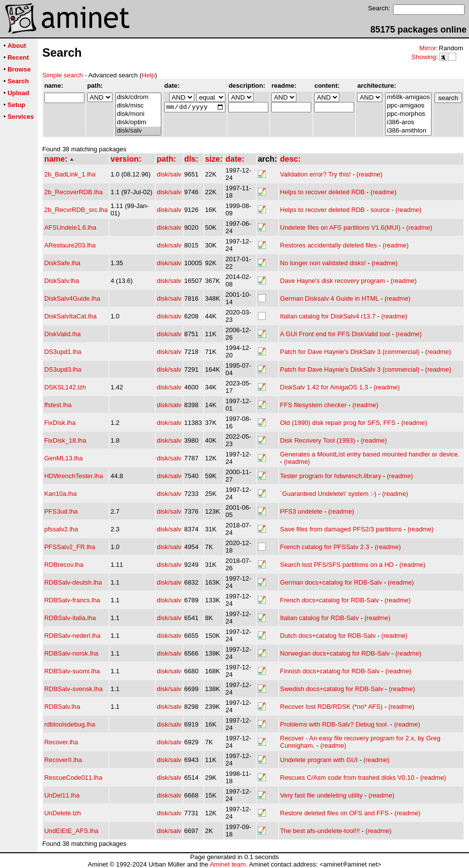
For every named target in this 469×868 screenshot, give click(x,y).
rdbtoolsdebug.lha (70, 724)
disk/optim (138, 122)
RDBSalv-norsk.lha (72, 653)
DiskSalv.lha (62, 281)
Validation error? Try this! (316, 174)
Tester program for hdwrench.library (331, 476)
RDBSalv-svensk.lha (74, 689)
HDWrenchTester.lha (74, 476)
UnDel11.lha (62, 795)
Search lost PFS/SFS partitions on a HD (337, 565)
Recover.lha (61, 742)
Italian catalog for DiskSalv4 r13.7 (328, 316)
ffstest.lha (58, 405)
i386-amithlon (408, 131)
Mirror (428, 48)
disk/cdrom (138, 97)
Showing (424, 57)
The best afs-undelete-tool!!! (320, 831)
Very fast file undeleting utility (322, 795)
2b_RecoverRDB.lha (74, 192)
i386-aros (408, 122)
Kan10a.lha (61, 494)
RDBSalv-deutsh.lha (73, 582)
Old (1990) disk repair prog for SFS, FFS (338, 423)
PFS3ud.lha (61, 511)
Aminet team (228, 864)
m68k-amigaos (408, 97)
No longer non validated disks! (323, 263)
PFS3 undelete (301, 511)
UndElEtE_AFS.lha (72, 831)
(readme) (370, 174)
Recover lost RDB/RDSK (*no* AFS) (331, 707)
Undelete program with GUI (319, 760)
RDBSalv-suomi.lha (72, 671)
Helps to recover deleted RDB (323, 192)
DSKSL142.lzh (65, 387)
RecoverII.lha (63, 760)
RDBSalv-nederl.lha (72, 636)
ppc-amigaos (408, 106)
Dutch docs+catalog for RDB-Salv (328, 636)
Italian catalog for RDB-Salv (320, 618)
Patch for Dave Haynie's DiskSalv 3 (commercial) (350, 352)
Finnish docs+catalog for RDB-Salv (330, 671)
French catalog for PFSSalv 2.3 (325, 547)
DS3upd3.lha (63, 369)
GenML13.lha (64, 458)
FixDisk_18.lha (65, 440)
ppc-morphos (408, 114)
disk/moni (138, 114)
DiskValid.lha (63, 334)
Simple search (63, 75)
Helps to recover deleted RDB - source (335, 210)
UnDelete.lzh (63, 813)
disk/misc (138, 106)
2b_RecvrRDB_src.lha (76, 210)
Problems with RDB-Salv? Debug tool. (334, 724)
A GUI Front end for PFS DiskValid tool (335, 334)
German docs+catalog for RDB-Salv (331, 582)
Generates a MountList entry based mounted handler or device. (370, 454)
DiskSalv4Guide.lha (72, 298)
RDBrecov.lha (64, 565)
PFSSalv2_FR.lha (70, 547)
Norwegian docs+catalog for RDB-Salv (335, 653)
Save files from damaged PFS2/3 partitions (341, 529)
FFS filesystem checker (313, 405)
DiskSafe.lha (62, 263)
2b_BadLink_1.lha (70, 174)
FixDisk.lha (60, 423)
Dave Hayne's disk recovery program (333, 281)
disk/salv (138, 131)
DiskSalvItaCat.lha (71, 316)
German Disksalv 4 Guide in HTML (329, 298)
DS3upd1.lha (63, 352)
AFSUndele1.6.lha (71, 227)
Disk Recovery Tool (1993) (318, 440)
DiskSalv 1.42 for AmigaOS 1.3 (325, 387)
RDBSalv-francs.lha (72, 600)
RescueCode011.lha (73, 778)
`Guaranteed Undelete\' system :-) (328, 494)
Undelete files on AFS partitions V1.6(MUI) (340, 227)
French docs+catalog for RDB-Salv (330, 600)
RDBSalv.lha (62, 707)
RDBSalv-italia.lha (70, 618)
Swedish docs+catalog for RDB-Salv (332, 689)
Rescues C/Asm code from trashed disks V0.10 (347, 778)
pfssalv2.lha (61, 529)
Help (148, 75)
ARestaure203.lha (70, 245)
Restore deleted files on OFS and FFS (334, 813)
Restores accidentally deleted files (329, 245)
